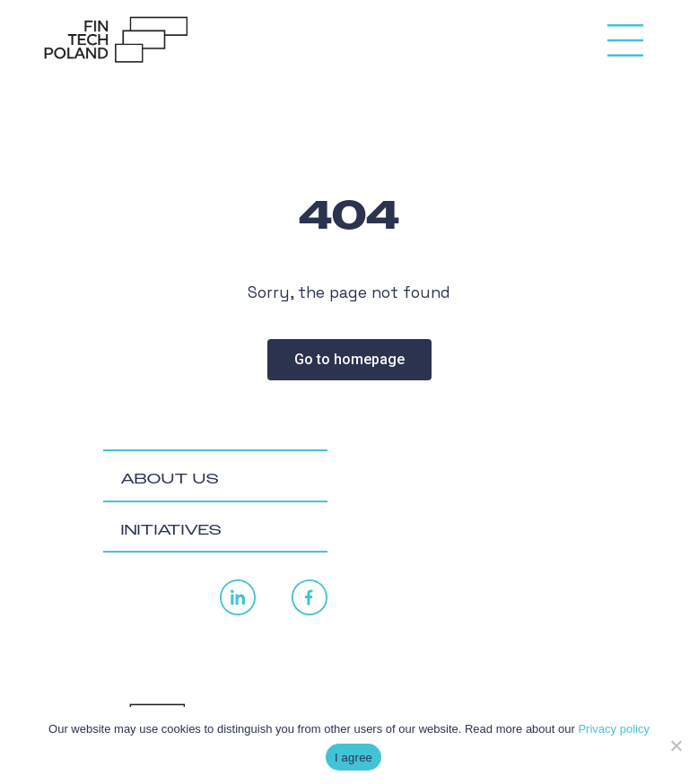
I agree (353, 758)
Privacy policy (613, 729)
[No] (676, 745)
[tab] (215, 476)
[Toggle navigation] (625, 33)
